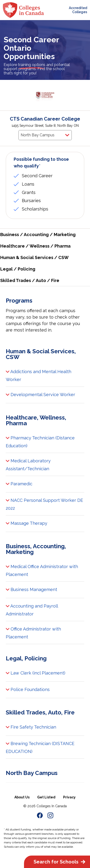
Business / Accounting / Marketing (38, 235)
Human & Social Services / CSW (34, 257)
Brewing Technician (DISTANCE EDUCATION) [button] (40, 747)
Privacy (69, 797)
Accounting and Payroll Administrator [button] (32, 609)
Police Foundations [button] (28, 690)
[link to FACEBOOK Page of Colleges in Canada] (40, 816)
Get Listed (46, 797)
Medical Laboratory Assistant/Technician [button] (28, 464)
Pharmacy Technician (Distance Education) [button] (40, 441)
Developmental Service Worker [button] (40, 395)
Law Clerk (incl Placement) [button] (36, 673)
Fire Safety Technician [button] (31, 727)
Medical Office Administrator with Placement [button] (42, 570)
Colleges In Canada (52, 806)
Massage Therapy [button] (27, 524)
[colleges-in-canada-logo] (23, 10)
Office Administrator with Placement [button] (33, 632)
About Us (22, 797)
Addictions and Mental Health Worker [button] (39, 375)
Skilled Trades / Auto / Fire (30, 280)
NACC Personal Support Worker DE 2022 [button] (44, 503)
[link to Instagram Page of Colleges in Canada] (50, 816)
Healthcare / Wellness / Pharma (35, 246)
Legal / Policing (18, 269)
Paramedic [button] (19, 484)
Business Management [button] (31, 590)
